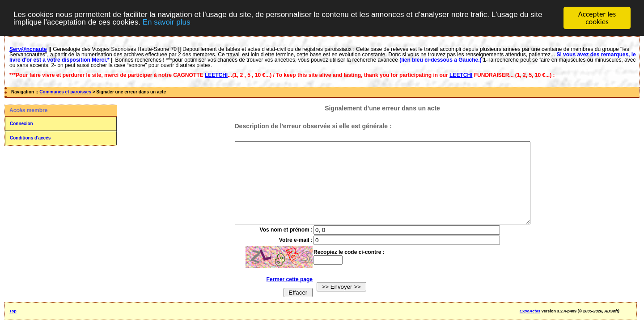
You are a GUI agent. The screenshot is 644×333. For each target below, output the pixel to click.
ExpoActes (530, 327)
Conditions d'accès (30, 138)
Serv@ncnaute (28, 49)
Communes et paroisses (65, 92)
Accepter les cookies (597, 18)
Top (13, 327)
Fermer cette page (281, 295)
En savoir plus (167, 22)
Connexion (21, 124)
